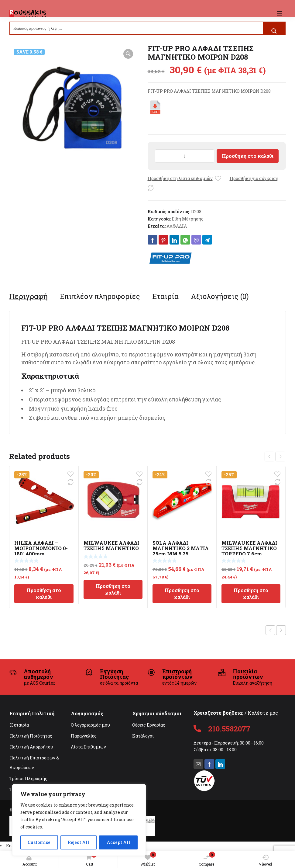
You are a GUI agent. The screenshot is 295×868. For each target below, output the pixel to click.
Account (30, 860)
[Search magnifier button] (274, 31)
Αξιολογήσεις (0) (220, 296)
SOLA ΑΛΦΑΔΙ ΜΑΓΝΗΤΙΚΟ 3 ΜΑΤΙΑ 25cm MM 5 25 (181, 548)
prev (269, 457)
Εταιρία (165, 296)
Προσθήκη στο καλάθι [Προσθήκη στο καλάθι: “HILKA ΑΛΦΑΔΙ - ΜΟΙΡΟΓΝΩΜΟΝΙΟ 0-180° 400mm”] (44, 594)
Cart (90, 859)
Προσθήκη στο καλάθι (248, 156)
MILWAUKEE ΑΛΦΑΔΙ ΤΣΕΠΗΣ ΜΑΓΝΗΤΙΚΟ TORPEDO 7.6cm (249, 548)
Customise (39, 842)
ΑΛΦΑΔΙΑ (177, 226)
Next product (281, 630)
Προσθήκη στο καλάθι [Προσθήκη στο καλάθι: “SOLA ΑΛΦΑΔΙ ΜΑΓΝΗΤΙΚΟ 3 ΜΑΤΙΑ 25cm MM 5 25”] (182, 594)
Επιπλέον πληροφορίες (100, 296)
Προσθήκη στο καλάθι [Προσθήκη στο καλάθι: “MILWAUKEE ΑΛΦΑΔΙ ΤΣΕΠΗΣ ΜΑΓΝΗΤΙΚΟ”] (113, 589)
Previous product (270, 630)
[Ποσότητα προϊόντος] (185, 156)
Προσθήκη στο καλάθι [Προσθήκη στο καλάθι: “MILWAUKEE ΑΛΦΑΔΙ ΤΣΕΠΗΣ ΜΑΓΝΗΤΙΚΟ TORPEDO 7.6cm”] (251, 594)
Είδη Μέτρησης (188, 219)
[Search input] (137, 28)
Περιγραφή (28, 296)
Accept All (118, 842)
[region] (79, 820)
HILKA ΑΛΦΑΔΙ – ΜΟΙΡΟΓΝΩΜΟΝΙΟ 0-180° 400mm (41, 548)
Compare (207, 859)
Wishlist (148, 859)
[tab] (28, 296)
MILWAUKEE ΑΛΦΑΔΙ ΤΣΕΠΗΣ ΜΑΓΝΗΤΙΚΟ (111, 545)
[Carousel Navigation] (275, 457)
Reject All (79, 842)
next (280, 457)
